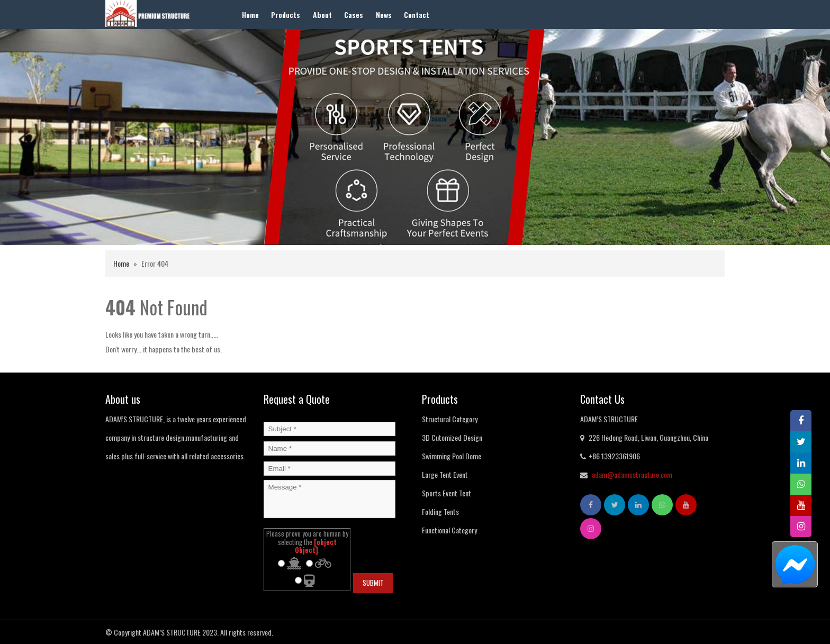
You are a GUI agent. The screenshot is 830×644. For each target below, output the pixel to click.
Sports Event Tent (446, 493)
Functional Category (449, 530)
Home (250, 15)
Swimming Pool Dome (452, 456)
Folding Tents (440, 511)
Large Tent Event (445, 474)
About (322, 15)
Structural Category (450, 419)
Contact (417, 15)
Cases (354, 15)
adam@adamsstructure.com (632, 474)
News (384, 15)
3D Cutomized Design (452, 437)
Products (286, 15)
